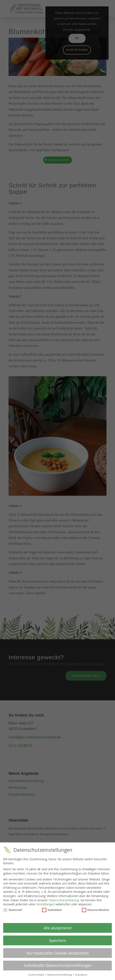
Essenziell (13, 910)
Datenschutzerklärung (64, 900)
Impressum (81, 975)
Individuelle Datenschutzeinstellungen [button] (58, 965)
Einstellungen (46, 904)
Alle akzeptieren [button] (58, 928)
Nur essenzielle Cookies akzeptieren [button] (58, 953)
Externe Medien (95, 910)
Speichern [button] (58, 940)
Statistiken (52, 910)
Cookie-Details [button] (36, 975)
